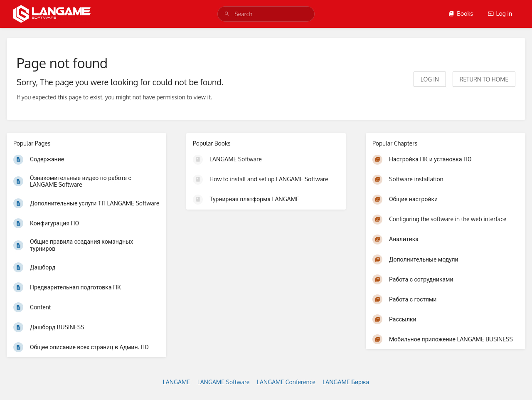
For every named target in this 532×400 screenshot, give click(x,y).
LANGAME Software (224, 382)
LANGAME (176, 382)
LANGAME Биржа (346, 382)
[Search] (227, 14)
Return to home (484, 79)
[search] (266, 14)
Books (461, 14)
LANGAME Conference (286, 382)
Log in (500, 14)
